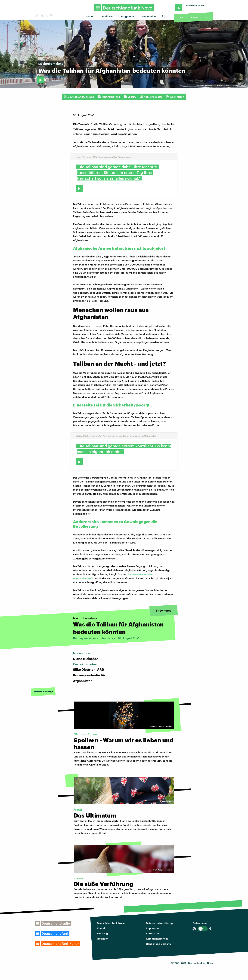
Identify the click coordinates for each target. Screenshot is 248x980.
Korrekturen (153, 933)
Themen (89, 16)
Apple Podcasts (151, 97)
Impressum (153, 928)
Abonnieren (175, 97)
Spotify (130, 97)
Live (181, 17)
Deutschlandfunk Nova (111, 923)
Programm (128, 16)
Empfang (102, 933)
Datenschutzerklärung (159, 923)
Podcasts (108, 16)
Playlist (194, 17)
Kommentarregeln (157, 939)
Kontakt (102, 928)
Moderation (149, 16)
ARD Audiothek (109, 97)
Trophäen (103, 939)
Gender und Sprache (158, 944)
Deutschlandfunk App (79, 97)
